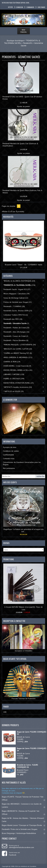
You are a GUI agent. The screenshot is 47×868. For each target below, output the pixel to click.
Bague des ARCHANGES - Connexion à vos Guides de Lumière (23, 805)
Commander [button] (30, 7)
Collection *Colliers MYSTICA (16, 315)
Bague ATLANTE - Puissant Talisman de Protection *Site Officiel (23, 798)
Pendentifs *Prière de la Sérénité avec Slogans (23, 829)
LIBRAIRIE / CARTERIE (14, 374)
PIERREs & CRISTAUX (14, 379)
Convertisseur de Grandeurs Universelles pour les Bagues (22, 463)
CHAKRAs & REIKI (12, 362)
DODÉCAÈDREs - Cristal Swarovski (17, 366)
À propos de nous (10, 447)
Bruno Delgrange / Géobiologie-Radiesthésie (23, 833)
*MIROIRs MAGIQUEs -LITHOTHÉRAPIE (20, 345)
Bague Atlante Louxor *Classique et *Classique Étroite (23, 825)
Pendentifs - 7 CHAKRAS (14, 306)
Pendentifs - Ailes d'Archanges (16, 332)
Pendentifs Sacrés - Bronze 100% (18, 311)
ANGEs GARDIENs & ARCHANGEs (18, 357)
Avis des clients (10, 482)
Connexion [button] (20, 7)
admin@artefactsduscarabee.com (21, 847)
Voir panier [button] (41, 7)
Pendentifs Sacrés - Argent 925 (17, 289)
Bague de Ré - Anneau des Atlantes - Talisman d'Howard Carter (23, 820)
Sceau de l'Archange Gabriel (16, 298)
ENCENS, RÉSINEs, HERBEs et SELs (18, 370)
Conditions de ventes (11, 451)
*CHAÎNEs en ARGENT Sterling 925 (18, 353)
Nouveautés (8, 217)
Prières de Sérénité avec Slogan (18, 302)
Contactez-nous (9, 458)
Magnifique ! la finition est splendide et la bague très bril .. (24, 530)
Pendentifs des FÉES (13, 319)
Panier (6, 707)
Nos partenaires (9, 468)
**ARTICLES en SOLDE (14, 391)
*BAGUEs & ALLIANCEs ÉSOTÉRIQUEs (19, 281)
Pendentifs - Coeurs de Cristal (16, 336)
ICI (23, 793)
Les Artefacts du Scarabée (27, 866)
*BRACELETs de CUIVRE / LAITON (18, 349)
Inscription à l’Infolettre (23, 638)
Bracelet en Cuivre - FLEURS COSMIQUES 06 (27, 766)
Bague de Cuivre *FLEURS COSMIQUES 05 (32, 733)
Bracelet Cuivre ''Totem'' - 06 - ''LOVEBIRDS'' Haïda (24, 265)
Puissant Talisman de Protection (23, 681)
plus (26, 741)
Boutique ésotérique (15, 40)
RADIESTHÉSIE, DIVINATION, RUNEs (19, 383)
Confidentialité (8, 455)
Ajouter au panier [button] (23, 106)
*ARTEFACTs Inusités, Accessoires (18, 387)
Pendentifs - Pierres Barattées (16, 340)
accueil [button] (11, 7)
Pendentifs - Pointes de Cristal (16, 328)
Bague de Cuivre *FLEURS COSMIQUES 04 (32, 749)
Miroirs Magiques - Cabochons (16, 294)
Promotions (9, 559)
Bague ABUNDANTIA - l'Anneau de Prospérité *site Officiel (23, 813)
